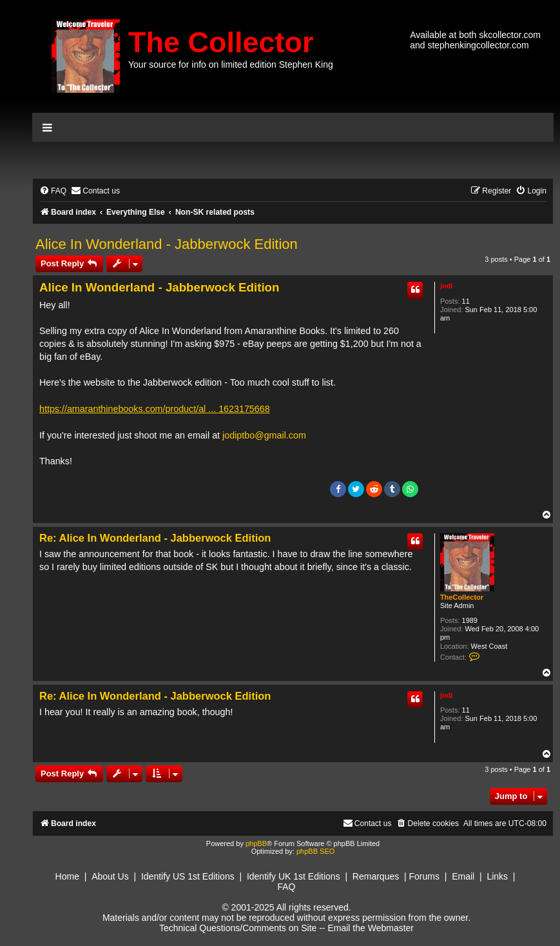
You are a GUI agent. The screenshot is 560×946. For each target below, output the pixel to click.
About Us (110, 876)
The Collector (221, 42)
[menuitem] (53, 191)
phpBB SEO (315, 851)
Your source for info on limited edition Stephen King (231, 64)
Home (67, 876)
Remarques (376, 876)
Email (463, 876)
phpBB (256, 843)
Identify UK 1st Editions (294, 876)
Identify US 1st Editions (188, 876)
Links (497, 876)
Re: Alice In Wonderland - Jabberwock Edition (155, 538)
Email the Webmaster (371, 928)
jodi (447, 286)
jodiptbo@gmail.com (264, 435)
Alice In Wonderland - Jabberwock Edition (167, 244)
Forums (424, 876)
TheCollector (462, 597)
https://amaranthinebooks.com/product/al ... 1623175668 (155, 409)
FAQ (286, 887)
